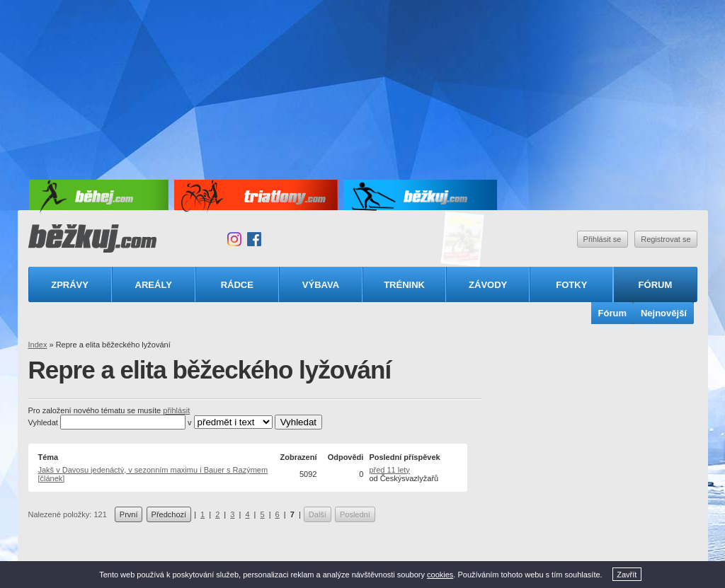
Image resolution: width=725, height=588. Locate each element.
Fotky (571, 285)
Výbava (321, 285)
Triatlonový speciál (463, 240)
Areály (154, 285)
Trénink (404, 285)
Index (38, 345)
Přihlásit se (603, 239)
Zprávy (70, 285)
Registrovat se (666, 239)
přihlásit (176, 410)
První (129, 514)
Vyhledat (43, 422)
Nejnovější (664, 313)
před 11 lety (389, 470)
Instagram (234, 239)
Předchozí (169, 514)
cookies (440, 575)
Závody (488, 285)
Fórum (656, 285)
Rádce (237, 285)
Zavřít (627, 575)
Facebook (254, 239)
